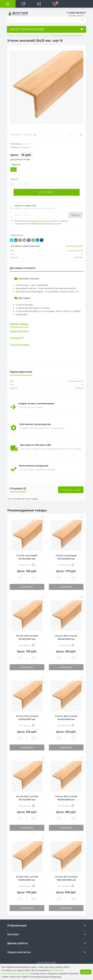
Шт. (14, 169)
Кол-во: (14, 179)
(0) (35, 135)
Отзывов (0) (17, 338)
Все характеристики (74, 246)
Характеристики (19, 331)
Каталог (13, 934)
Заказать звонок (76, 15)
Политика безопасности (36, 221)
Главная (11, 36)
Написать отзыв (71, 490)
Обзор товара (19, 324)
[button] (76, 13)
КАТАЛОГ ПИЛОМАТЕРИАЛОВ (27, 29)
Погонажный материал (29, 36)
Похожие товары (20, 345)
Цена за (15, 164)
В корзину (47, 192)
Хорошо (86, 972)
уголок (45, 36)
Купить (75, 215)
